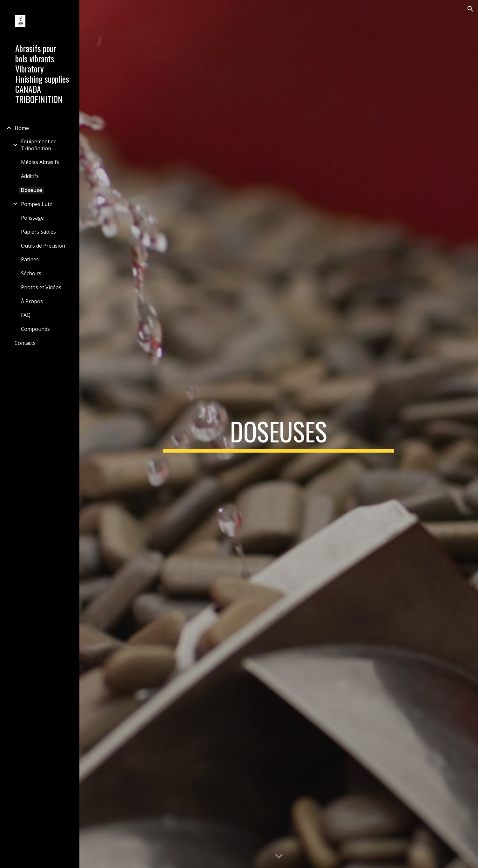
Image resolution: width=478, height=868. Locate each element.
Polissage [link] (32, 218)
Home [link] (22, 128)
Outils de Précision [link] (43, 246)
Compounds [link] (35, 329)
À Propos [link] (32, 301)
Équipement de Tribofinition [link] (39, 145)
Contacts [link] (25, 343)
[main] (279, 434)
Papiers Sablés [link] (38, 232)
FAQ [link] (26, 315)
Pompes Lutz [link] (37, 204)
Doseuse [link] (32, 190)
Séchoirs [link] (31, 273)
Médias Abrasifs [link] (40, 162)
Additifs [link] (30, 176)
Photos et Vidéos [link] (41, 287)
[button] (470, 9)
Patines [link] (30, 259)
